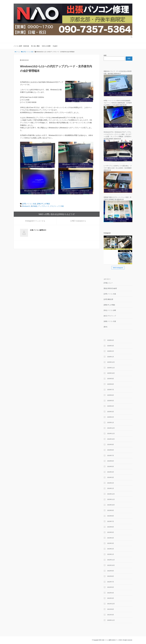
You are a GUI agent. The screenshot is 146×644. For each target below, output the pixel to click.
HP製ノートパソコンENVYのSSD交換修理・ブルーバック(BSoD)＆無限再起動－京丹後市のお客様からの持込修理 (118, 103)
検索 (105, 55)
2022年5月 (111, 587)
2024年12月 (111, 428)
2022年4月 (111, 593)
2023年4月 (111, 538)
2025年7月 (111, 390)
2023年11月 (111, 499)
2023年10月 (111, 505)
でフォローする (35, 221)
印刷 (62, 206)
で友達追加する (78, 221)
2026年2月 (111, 351)
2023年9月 (111, 510)
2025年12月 (111, 362)
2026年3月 (111, 346)
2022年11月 (111, 560)
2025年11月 (111, 368)
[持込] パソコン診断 (110, 310)
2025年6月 (111, 395)
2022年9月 (111, 571)
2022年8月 (111, 576)
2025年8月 (111, 384)
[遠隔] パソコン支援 (110, 321)
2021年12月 (111, 604)
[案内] (105, 327)
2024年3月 (111, 477)
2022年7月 (111, 582)
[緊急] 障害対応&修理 (110, 288)
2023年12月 (111, 494)
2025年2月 (111, 417)
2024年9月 (111, 444)
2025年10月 (111, 373)
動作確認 (34, 206)
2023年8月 (111, 516)
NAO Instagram (118, 268)
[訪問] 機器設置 (108, 299)
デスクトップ (55, 206)
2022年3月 (111, 598)
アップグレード (44, 206)
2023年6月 (111, 527)
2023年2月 (111, 549)
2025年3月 (111, 412)
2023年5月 (111, 532)
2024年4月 (111, 472)
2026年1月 (111, 357)
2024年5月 (111, 466)
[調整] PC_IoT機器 (43, 204)
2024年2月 (111, 483)
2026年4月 (111, 340)
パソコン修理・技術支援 (21, 46)
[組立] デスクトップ (110, 316)
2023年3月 (111, 543)
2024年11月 (111, 433)
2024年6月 (111, 461)
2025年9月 (111, 379)
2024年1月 (111, 488)
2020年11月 (111, 620)
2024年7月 (111, 455)
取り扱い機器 (35, 46)
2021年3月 (111, 615)
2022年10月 (111, 565)
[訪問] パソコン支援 (29, 204)
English (55, 46)
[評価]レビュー (108, 283)
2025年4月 (111, 406)
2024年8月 (111, 450)
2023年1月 (111, 554)
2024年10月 (111, 439)
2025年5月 (111, 401)
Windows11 (26, 206)
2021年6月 (111, 609)
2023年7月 (111, 521)
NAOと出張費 (46, 46)
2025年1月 (111, 422)
